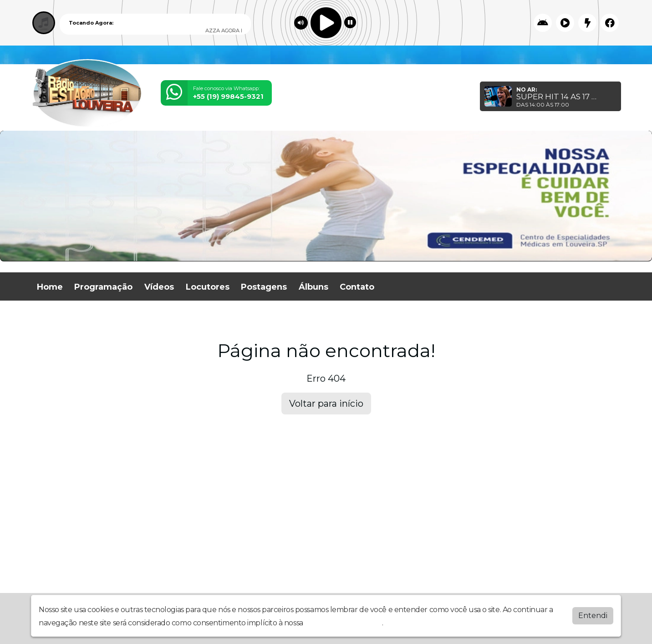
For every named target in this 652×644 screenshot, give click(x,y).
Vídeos (159, 287)
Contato (357, 287)
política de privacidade (343, 623)
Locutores (208, 287)
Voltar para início (326, 404)
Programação (103, 287)
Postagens (264, 287)
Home (50, 287)
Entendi (593, 616)
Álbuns (313, 287)
